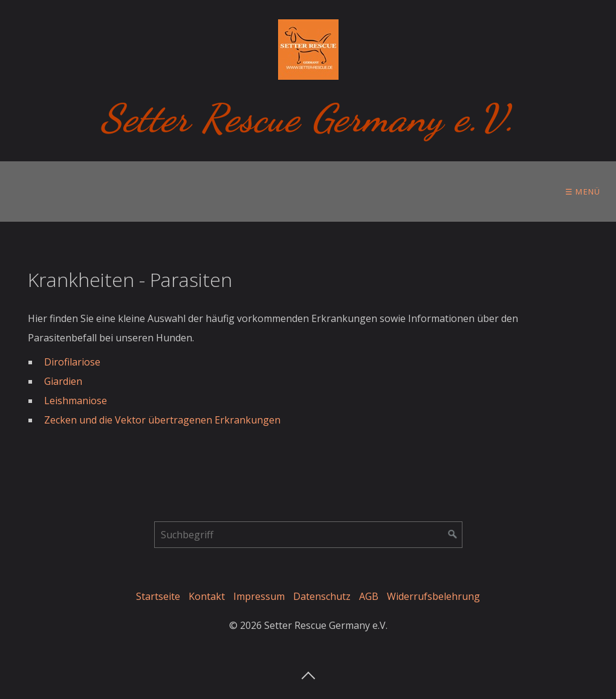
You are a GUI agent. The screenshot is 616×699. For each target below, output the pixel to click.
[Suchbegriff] (308, 535)
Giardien (63, 381)
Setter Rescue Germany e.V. (308, 118)
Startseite (158, 596)
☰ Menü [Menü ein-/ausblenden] (583, 192)
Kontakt (207, 596)
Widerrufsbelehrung (433, 596)
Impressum (259, 596)
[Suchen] (453, 535)
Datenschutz (322, 596)
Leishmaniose (76, 401)
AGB (369, 596)
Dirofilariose (72, 362)
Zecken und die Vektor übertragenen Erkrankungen (162, 420)
